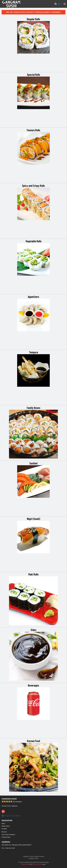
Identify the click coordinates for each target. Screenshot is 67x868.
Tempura (33, 352)
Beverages (33, 685)
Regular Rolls (33, 19)
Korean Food (33, 741)
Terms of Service (37, 864)
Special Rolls (33, 75)
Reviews (4, 832)
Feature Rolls (33, 130)
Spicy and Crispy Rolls (33, 186)
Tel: (8, 848)
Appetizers (33, 297)
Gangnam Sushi (9, 799)
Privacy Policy (6, 837)
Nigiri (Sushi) (33, 519)
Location (4, 829)
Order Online (6, 826)
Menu (3, 823)
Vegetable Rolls (33, 241)
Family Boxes (33, 408)
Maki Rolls (33, 574)
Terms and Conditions (8, 835)
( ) (60, 4)
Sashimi (33, 463)
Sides (33, 630)
